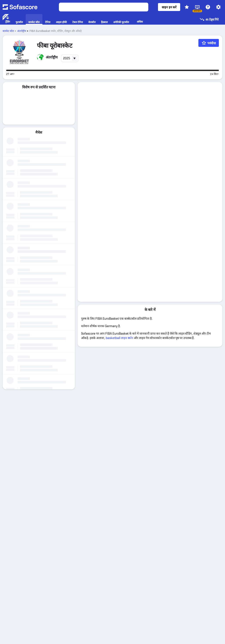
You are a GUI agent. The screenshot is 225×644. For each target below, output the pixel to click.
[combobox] (70, 58)
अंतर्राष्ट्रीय (22, 31)
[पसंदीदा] (209, 43)
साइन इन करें (169, 7)
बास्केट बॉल (8, 31)
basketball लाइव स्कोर (120, 166)
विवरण (150, 87)
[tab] (150, 88)
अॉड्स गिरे (209, 19)
